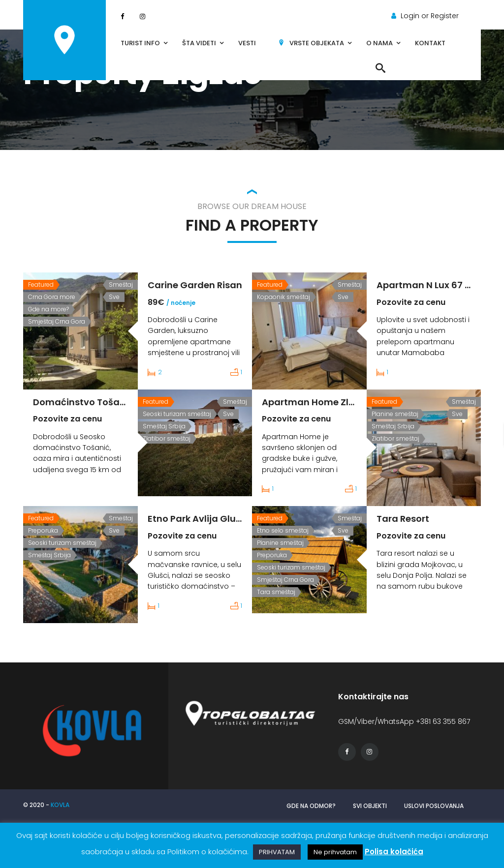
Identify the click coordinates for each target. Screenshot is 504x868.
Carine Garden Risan (195, 285)
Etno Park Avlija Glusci (198, 519)
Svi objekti (370, 806)
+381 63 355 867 (443, 721)
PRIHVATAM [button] (277, 852)
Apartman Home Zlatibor (319, 402)
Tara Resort (403, 519)
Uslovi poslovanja (434, 806)
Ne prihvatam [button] (335, 852)
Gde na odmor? (311, 806)
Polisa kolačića (394, 852)
